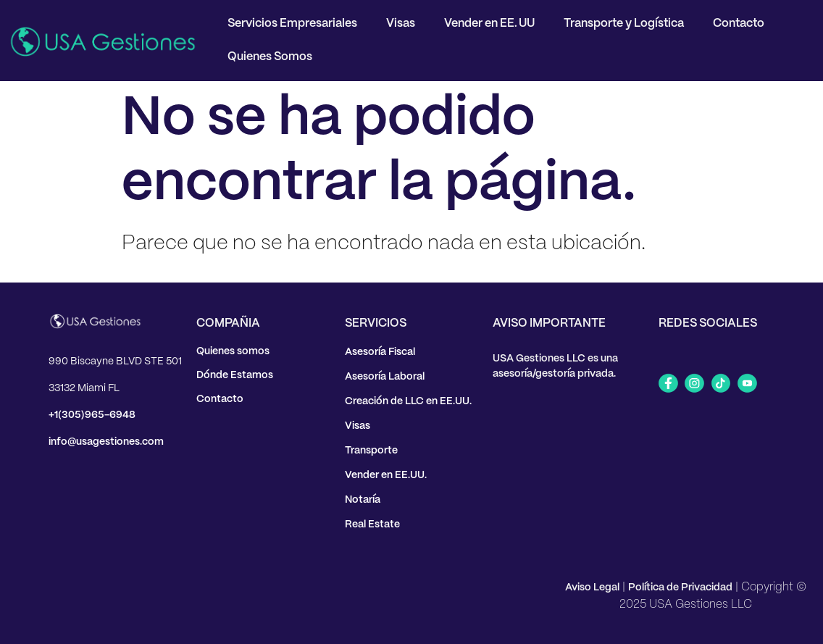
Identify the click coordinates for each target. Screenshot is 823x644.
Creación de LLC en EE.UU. (408, 401)
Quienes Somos (270, 57)
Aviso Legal (592, 587)
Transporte (371, 451)
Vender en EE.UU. (386, 475)
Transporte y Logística (624, 24)
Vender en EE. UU (489, 24)
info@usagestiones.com (106, 442)
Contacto (739, 24)
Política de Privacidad (680, 587)
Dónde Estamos (235, 375)
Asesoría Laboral (385, 377)
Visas (401, 24)
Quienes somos (233, 351)
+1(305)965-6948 (92, 415)
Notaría (363, 500)
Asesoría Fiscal (380, 352)
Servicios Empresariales (292, 24)
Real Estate (372, 524)
